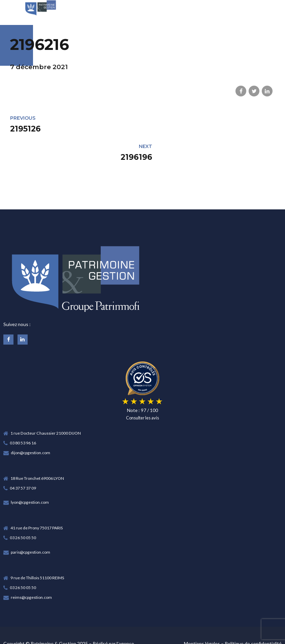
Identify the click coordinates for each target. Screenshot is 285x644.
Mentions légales (202, 616)
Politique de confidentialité (253, 616)
